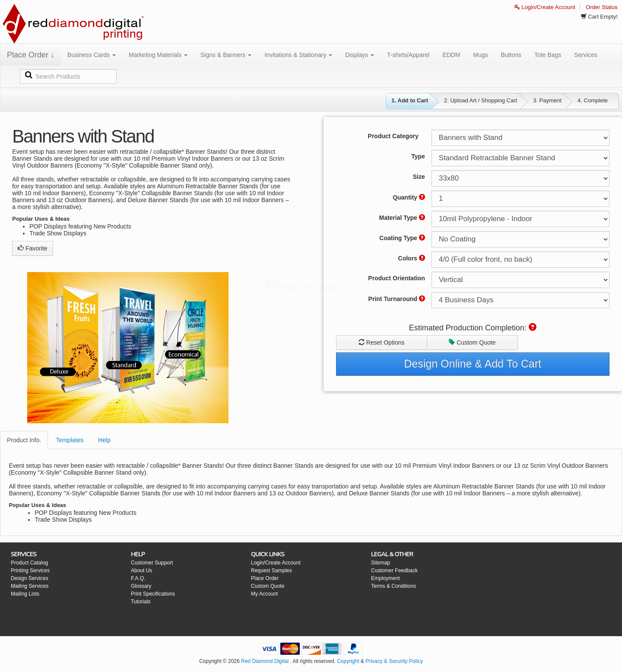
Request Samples (271, 571)
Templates (70, 440)
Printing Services (30, 571)
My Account (264, 594)
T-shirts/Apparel (408, 55)
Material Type (402, 218)
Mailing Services (30, 586)
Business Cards (92, 55)
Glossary (141, 586)
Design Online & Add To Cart (473, 364)
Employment (386, 578)
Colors (412, 258)
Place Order (265, 578)
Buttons (511, 55)
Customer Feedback (394, 571)
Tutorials (141, 602)
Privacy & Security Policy (394, 661)
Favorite (32, 248)
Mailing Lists (25, 594)
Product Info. (24, 440)
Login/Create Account (545, 7)
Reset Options (382, 342)
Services (586, 55)
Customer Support (152, 563)
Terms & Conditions (394, 586)
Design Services (30, 578)
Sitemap (381, 563)
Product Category (393, 136)
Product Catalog (29, 563)
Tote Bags (548, 55)
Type (418, 156)
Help (104, 440)
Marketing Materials (158, 55)
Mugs (480, 55)
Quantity (409, 197)
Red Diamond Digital (265, 661)
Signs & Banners (226, 55)
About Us (141, 571)
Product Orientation (396, 278)
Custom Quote (472, 342)
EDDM (451, 55)
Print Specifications (153, 594)
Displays (360, 55)
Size (419, 177)
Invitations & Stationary (298, 55)
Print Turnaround (397, 299)
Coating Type (402, 238)
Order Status (602, 7)
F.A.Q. (138, 578)
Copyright (348, 661)
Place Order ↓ (31, 55)
